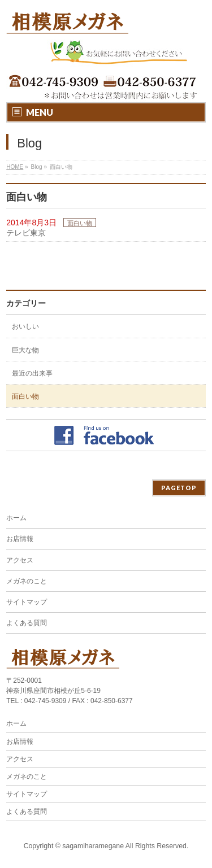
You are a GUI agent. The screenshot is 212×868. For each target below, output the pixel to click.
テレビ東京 (26, 233)
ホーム (16, 518)
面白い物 (80, 223)
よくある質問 (27, 623)
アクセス (20, 560)
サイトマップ (27, 602)
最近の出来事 (32, 373)
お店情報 (20, 539)
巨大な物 (25, 350)
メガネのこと (27, 581)
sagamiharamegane (93, 846)
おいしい (25, 326)
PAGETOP (179, 488)
